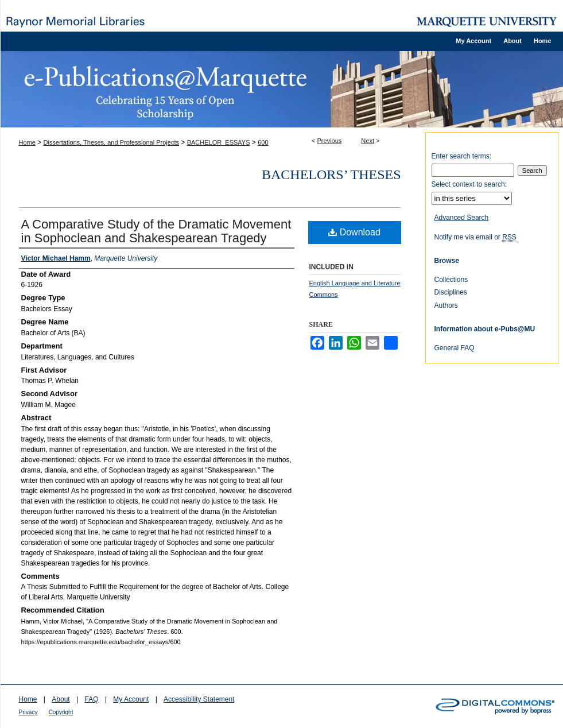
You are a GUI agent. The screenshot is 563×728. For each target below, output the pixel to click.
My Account (131, 699)
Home (27, 142)
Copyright (61, 712)
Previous (330, 141)
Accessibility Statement (199, 699)
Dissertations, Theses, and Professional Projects (111, 142)
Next (368, 141)
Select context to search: (469, 184)
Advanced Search (462, 218)
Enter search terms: (462, 156)
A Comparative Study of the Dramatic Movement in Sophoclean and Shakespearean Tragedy (156, 231)
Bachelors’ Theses (331, 175)
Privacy (28, 712)
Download (354, 232)
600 (263, 142)
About (61, 699)
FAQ (91, 699)
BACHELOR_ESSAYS (219, 142)
